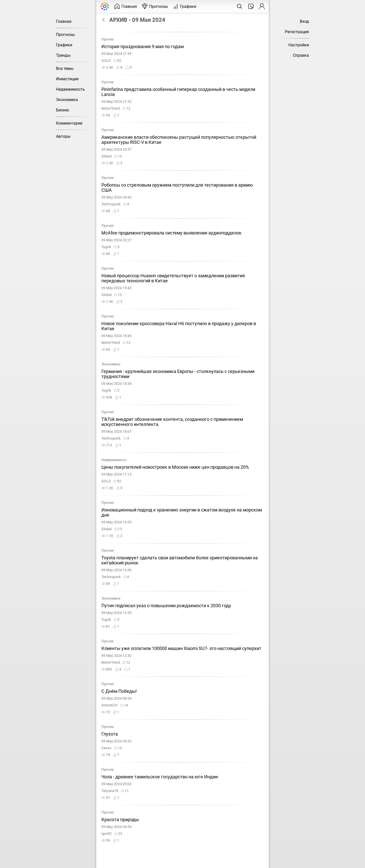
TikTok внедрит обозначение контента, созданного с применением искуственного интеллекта (172, 422)
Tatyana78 (110, 791)
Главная (64, 21)
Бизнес (63, 110)
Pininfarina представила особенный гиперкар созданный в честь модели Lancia (178, 92)
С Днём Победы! (119, 691)
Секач (106, 748)
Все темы (65, 68)
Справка (301, 55)
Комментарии (69, 123)
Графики (64, 45)
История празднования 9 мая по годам (143, 47)
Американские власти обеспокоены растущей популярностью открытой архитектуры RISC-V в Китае (179, 140)
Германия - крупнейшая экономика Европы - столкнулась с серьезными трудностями (178, 374)
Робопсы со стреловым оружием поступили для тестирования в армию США (177, 188)
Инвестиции (67, 79)
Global (106, 156)
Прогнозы (65, 35)
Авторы (63, 136)
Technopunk (111, 204)
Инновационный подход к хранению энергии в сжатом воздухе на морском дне (182, 512)
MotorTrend (111, 108)
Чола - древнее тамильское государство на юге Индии (160, 777)
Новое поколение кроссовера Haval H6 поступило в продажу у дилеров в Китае (179, 326)
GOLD (106, 61)
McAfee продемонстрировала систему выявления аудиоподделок (171, 233)
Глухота (110, 734)
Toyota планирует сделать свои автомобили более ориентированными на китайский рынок (180, 560)
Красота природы (120, 820)
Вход (304, 21)
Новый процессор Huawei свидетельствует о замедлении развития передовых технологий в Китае (173, 278)
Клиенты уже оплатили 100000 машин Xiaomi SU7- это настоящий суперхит (181, 648)
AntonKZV (109, 705)
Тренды (63, 55)
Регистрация (297, 32)
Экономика (67, 100)
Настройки (299, 45)
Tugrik (106, 247)
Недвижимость (70, 89)
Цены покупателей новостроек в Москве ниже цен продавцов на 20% (175, 467)
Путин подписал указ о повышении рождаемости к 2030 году (166, 606)
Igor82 (107, 834)
